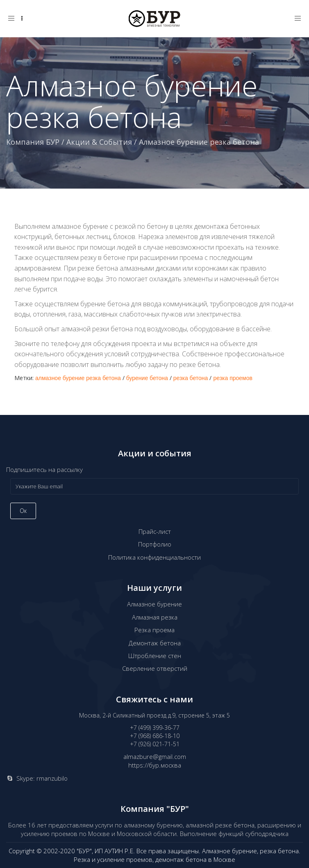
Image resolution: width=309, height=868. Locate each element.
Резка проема (154, 630)
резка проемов (233, 378)
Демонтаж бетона (155, 643)
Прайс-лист (155, 531)
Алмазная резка (155, 617)
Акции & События (99, 142)
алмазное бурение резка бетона (78, 378)
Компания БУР (33, 142)
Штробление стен (155, 656)
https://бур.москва (155, 765)
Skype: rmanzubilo (42, 778)
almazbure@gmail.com (155, 756)
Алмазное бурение (154, 604)
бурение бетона (147, 378)
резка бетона (191, 378)
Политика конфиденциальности (154, 557)
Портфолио (155, 544)
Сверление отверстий (155, 668)
